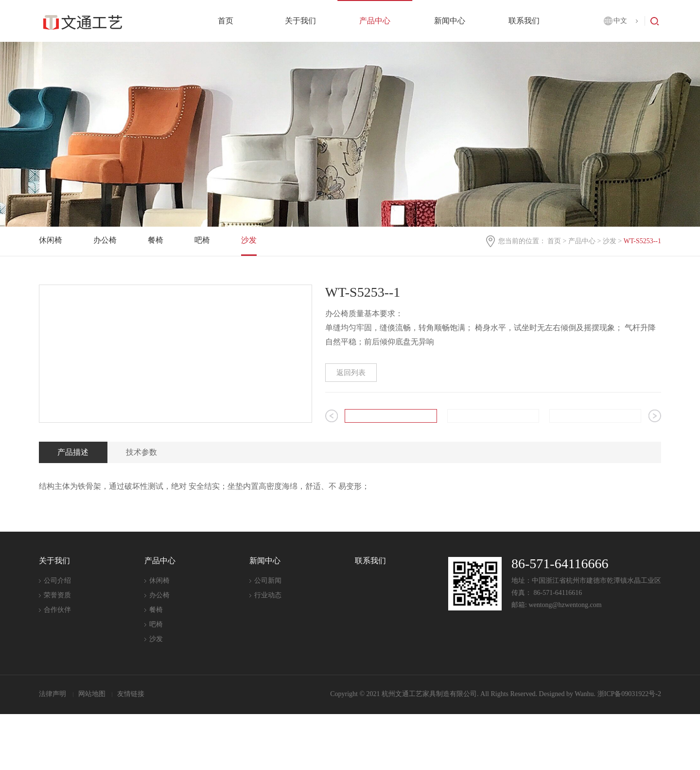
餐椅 (156, 240)
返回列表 (351, 373)
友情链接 (131, 750)
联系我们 (524, 21)
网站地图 (93, 750)
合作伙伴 (57, 666)
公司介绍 (57, 637)
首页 (226, 21)
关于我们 (300, 21)
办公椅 (105, 240)
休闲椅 (51, 240)
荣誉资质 (57, 652)
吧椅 (202, 240)
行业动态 (268, 652)
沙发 (610, 241)
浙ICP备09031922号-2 (629, 750)
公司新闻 (268, 637)
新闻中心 (450, 21)
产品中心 (375, 21)
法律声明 (53, 750)
